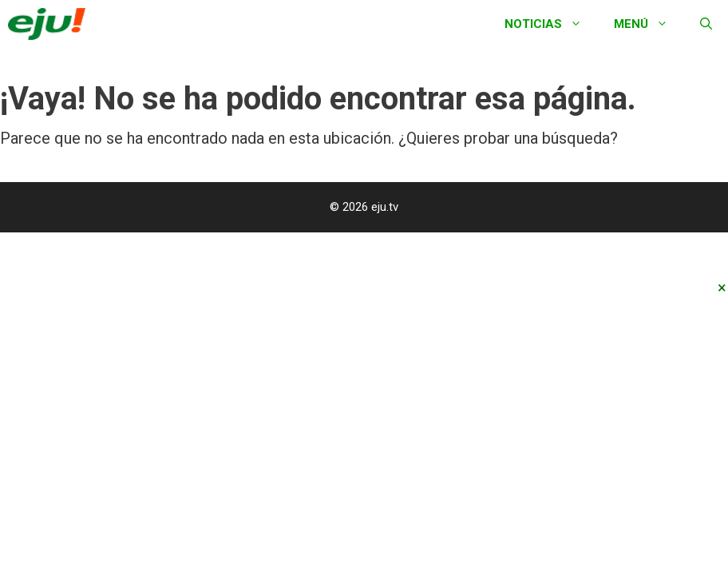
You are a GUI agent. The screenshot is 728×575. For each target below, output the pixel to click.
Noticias (551, 24)
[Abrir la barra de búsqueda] (706, 24)
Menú (649, 24)
